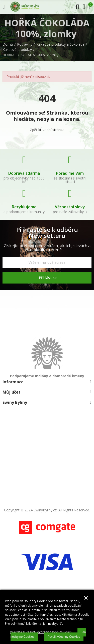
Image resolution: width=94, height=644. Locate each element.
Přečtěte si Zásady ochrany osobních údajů (41, 632)
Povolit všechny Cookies (64, 637)
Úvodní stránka (52, 130)
